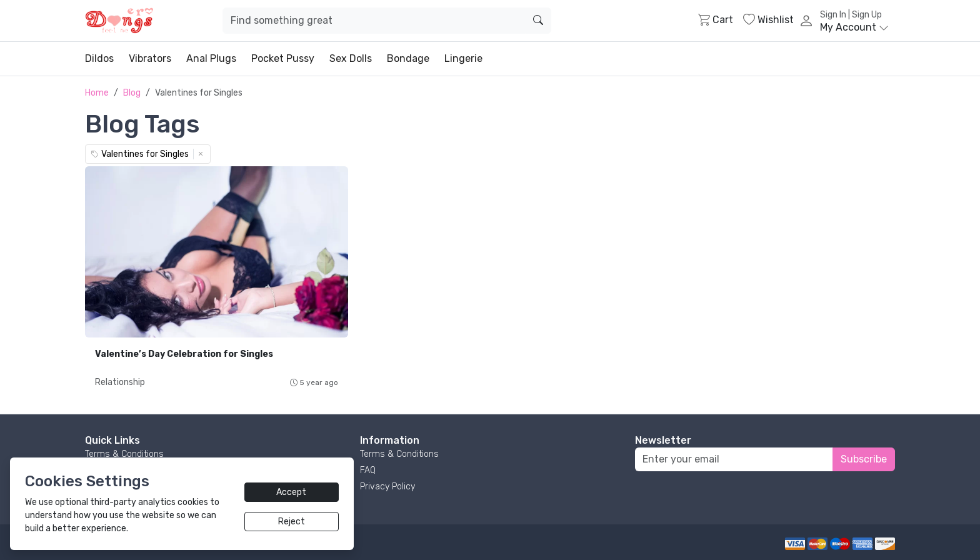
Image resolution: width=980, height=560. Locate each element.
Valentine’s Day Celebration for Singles (184, 354)
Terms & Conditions (124, 454)
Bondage (408, 58)
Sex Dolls (351, 58)
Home (97, 93)
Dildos (99, 58)
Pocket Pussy (283, 58)
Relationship (120, 382)
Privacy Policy (387, 487)
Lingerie (463, 58)
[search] (538, 21)
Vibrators (150, 58)
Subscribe (864, 459)
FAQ (368, 470)
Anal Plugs (211, 58)
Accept (291, 492)
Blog (132, 93)
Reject (292, 522)
